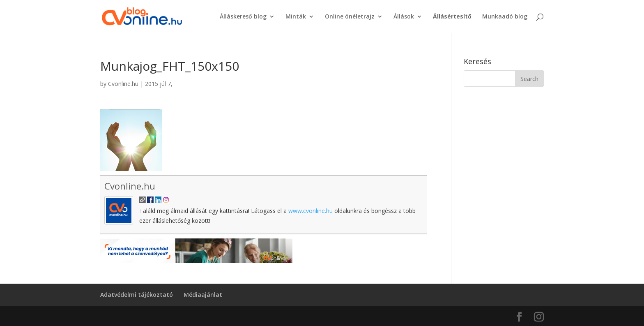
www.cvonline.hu (310, 211)
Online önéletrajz (350, 17)
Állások (404, 17)
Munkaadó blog (505, 17)
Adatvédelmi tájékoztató (137, 295)
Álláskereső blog (243, 17)
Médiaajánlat (203, 295)
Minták (296, 17)
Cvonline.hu (123, 84)
